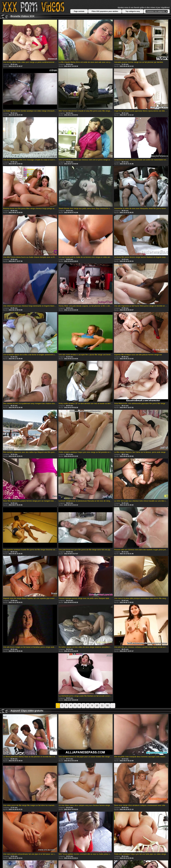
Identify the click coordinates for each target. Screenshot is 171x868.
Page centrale (79, 11)
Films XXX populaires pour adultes (105, 11)
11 (102, 705)
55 (108, 705)
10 (97, 705)
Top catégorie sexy (133, 11)
